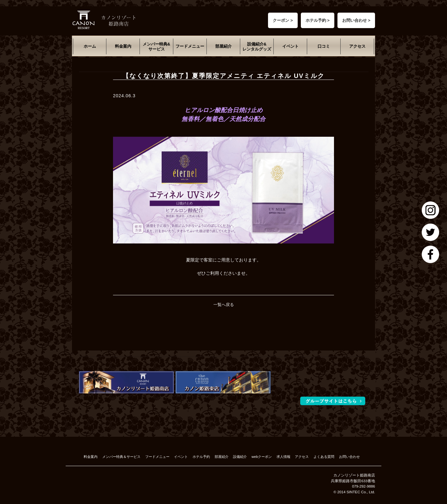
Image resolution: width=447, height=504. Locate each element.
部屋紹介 (223, 46)
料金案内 (123, 46)
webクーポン (262, 457)
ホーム (90, 46)
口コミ (324, 46)
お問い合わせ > (356, 20)
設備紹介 (240, 457)
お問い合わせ (349, 457)
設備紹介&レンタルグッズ (257, 47)
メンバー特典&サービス (156, 47)
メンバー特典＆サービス (121, 457)
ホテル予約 (201, 457)
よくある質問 (324, 457)
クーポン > (283, 20)
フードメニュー (190, 46)
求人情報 (283, 457)
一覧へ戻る (224, 305)
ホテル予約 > (318, 20)
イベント (290, 46)
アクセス (357, 46)
